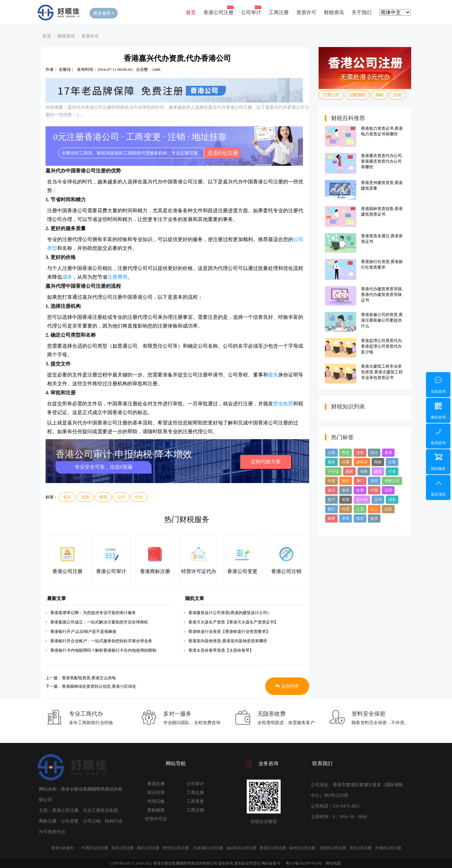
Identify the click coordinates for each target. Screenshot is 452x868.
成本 (67, 277)
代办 (139, 497)
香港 (103, 497)
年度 (331, 481)
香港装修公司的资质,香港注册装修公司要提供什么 (382, 320)
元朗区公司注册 (333, 848)
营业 (346, 453)
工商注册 (279, 12)
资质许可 (306, 12)
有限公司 (392, 481)
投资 (360, 518)
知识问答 (156, 793)
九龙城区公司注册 (208, 848)
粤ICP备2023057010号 (304, 863)
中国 (374, 490)
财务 (331, 518)
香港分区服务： (64, 848)
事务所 (362, 462)
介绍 (397, 95)
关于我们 (362, 12)
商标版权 (156, 810)
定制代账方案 (266, 462)
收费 (360, 490)
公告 (392, 462)
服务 (331, 462)
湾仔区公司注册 (176, 848)
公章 (331, 453)
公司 (121, 497)
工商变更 (195, 801)
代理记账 (156, 801)
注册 (346, 462)
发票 (346, 500)
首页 (191, 12)
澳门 (360, 481)
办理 (346, 509)
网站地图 (333, 863)
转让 (374, 453)
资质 (85, 497)
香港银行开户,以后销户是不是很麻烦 (83, 631)
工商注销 (195, 810)
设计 (331, 490)
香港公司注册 (218, 12)
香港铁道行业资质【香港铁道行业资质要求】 (229, 631)
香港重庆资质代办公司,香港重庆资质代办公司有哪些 (382, 161)
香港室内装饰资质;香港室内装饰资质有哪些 (228, 641)
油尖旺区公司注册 (241, 848)
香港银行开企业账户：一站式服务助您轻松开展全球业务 (101, 641)
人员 (360, 509)
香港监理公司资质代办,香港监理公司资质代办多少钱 (382, 346)
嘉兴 (67, 497)
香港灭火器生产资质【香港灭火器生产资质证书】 (233, 622)
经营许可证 (156, 819)
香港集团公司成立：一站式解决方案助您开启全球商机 (99, 622)
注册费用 (117, 277)
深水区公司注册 (302, 848)
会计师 (362, 500)
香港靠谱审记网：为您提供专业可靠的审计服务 (93, 613)
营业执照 (283, 404)
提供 (374, 518)
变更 (346, 518)
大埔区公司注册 (388, 848)
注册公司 (331, 95)
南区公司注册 (148, 848)
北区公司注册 (360, 848)
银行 (331, 509)
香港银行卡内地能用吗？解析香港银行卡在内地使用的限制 (103, 650)
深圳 (374, 481)
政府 (346, 481)
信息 (388, 509)
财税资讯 (334, 12)
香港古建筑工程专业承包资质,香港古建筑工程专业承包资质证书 (382, 372)
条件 (346, 490)
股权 (349, 471)
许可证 (333, 471)
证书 (378, 500)
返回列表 (287, 686)
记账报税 (357, 95)
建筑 (378, 471)
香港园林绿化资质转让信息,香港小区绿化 (99, 686)
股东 (273, 375)
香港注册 (156, 784)
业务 (360, 453)
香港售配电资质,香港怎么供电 (89, 678)
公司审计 (251, 12)
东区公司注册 (122, 848)
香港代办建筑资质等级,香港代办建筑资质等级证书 (382, 295)
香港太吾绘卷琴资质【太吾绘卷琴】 (221, 650)
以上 (374, 509)
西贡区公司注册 (273, 848)
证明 (388, 490)
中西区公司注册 (95, 848)
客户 (331, 500)
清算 (392, 500)
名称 (364, 471)
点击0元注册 (223, 153)
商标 (379, 95)
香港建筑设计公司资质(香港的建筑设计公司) (229, 613)
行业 (392, 471)
